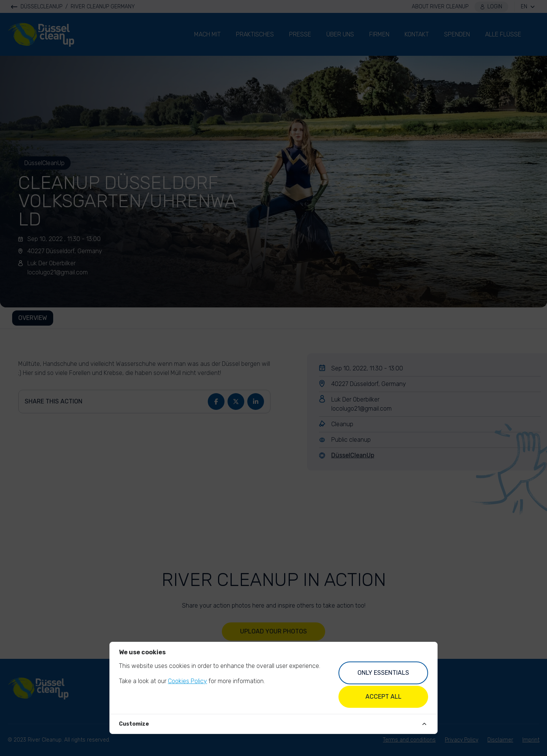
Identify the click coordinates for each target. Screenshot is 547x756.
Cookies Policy (187, 681)
